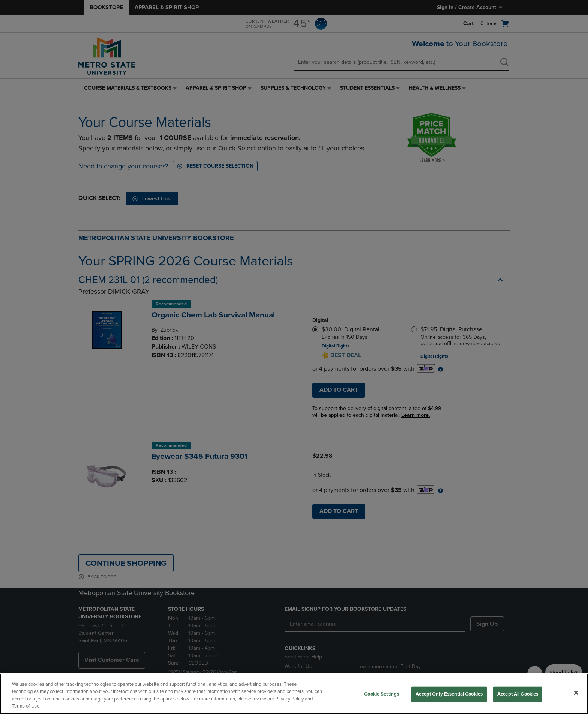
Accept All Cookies (518, 694)
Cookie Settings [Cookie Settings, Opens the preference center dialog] (382, 694)
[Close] (576, 693)
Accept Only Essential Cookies (449, 694)
